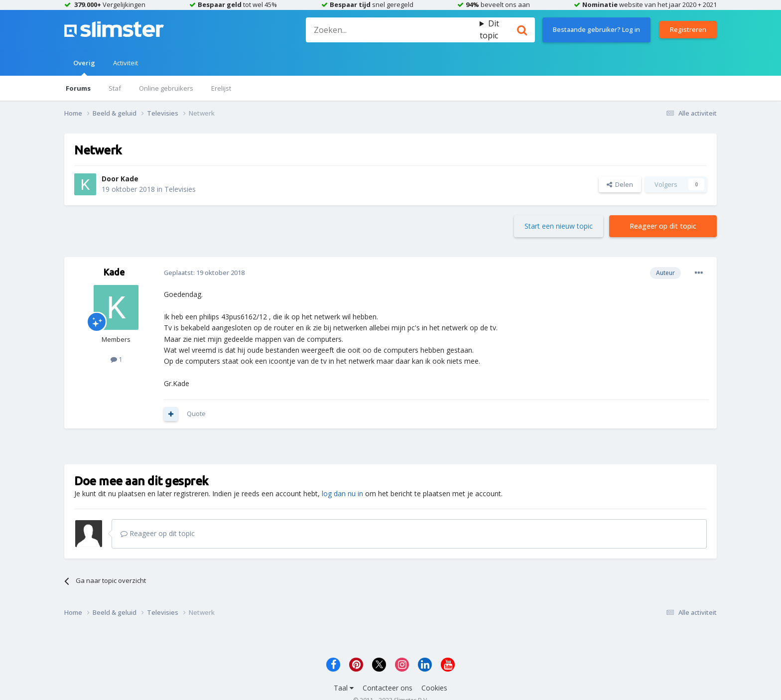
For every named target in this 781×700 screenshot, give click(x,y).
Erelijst (221, 88)
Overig (84, 67)
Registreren (688, 29)
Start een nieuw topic (559, 226)
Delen (620, 184)
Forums (78, 88)
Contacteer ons (388, 688)
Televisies (180, 189)
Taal (344, 688)
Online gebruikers (166, 88)
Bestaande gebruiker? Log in (596, 29)
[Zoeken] (392, 30)
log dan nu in (342, 493)
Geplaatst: (204, 273)
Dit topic (489, 29)
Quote (196, 414)
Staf (115, 88)
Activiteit (126, 63)
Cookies (434, 688)
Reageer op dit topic (663, 226)
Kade (130, 179)
